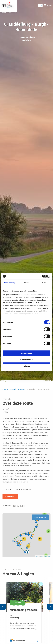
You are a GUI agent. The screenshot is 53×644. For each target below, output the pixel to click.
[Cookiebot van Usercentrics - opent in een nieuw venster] (40, 276)
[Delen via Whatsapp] (24, 506)
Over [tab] (44, 283)
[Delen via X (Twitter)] (18, 506)
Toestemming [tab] (9, 283)
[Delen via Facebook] (14, 506)
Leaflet (37, 556)
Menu (49, 5)
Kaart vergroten (40, 517)
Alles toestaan (26, 353)
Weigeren (26, 366)
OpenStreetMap (46, 556)
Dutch (40, 6)
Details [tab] (26, 283)
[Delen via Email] (21, 506)
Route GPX (11, 496)
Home (9, 5)
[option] (26, 611)
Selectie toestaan (27, 360)
